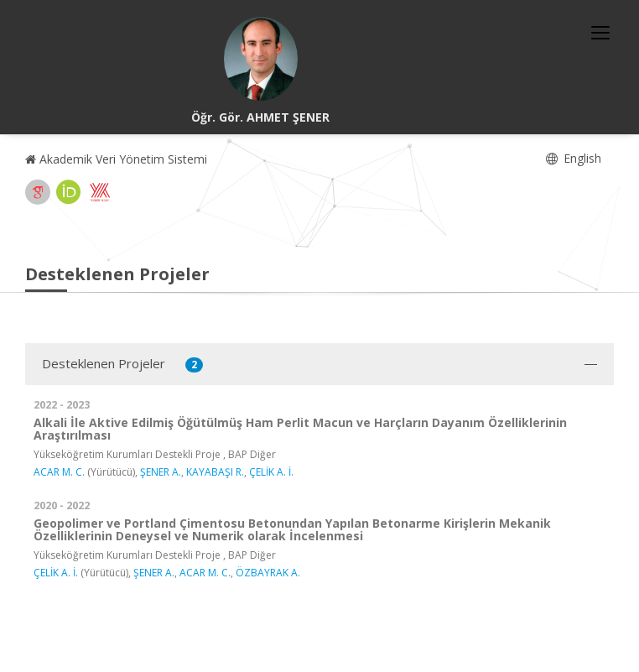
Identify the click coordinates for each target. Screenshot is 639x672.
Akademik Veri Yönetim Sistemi (116, 159)
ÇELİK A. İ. (271, 472)
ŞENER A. (161, 472)
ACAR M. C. (59, 472)
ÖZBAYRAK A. (268, 573)
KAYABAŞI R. (215, 472)
